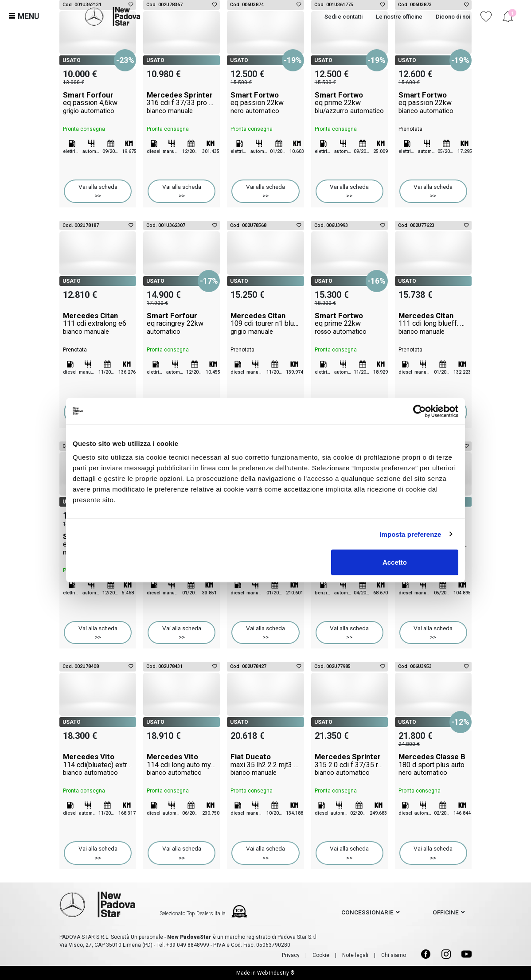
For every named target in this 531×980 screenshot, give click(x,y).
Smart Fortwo (265, 103)
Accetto (395, 562)
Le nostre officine (399, 17)
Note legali (355, 955)
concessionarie (367, 912)
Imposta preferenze (410, 534)
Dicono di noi (453, 17)
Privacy (291, 955)
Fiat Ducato (265, 765)
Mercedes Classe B (433, 765)
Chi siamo (394, 955)
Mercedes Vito (98, 765)
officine (446, 912)
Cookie (321, 955)
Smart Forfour (98, 103)
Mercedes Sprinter (182, 103)
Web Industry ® (276, 973)
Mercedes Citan (98, 324)
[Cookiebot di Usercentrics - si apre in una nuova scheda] (420, 411)
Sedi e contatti (344, 17)
